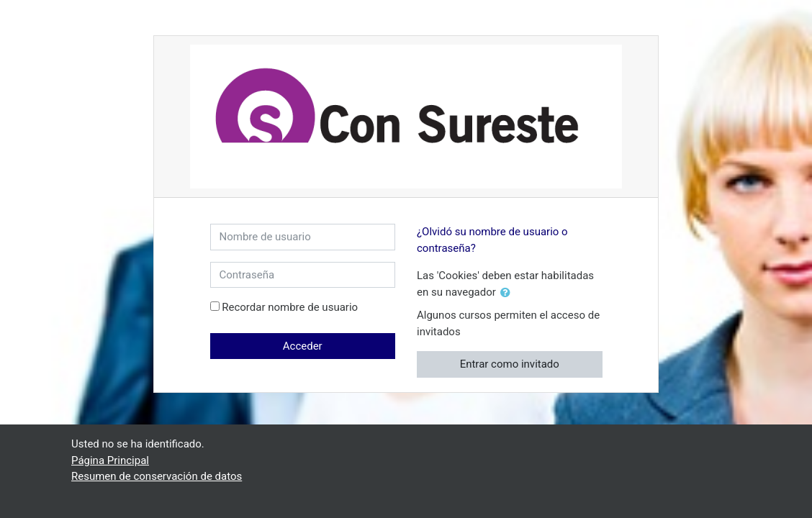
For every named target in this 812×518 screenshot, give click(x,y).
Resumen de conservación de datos (157, 476)
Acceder (303, 346)
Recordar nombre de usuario (290, 307)
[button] (508, 293)
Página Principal (110, 460)
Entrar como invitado (510, 364)
